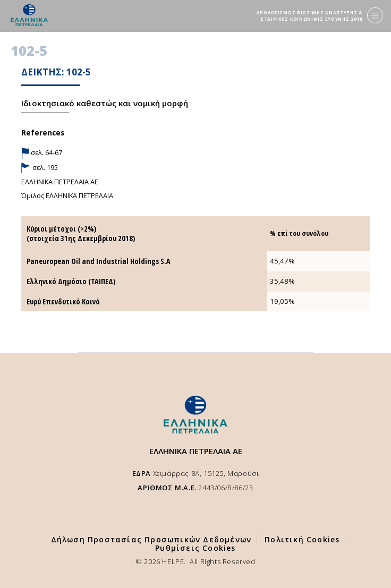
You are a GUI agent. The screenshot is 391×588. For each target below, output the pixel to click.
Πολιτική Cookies (302, 539)
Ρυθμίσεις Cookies (195, 548)
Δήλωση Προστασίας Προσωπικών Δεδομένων (151, 539)
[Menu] (375, 15)
